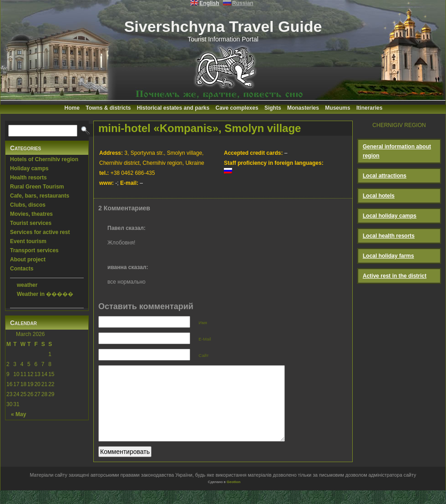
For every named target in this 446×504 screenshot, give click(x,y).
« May (18, 414)
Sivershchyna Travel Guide (223, 26)
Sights (273, 108)
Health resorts (28, 178)
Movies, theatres (31, 214)
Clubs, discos (28, 205)
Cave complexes (237, 108)
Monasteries (303, 108)
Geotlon (233, 496)
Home (72, 108)
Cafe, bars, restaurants (40, 196)
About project (28, 260)
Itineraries (369, 108)
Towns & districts (108, 108)
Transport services (34, 250)
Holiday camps (29, 168)
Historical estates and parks (173, 108)
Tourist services (31, 223)
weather (27, 285)
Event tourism (28, 241)
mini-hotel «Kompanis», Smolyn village (200, 128)
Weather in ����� (45, 294)
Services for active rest (40, 232)
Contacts (22, 269)
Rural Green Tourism (37, 187)
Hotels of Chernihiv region (44, 159)
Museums (337, 108)
